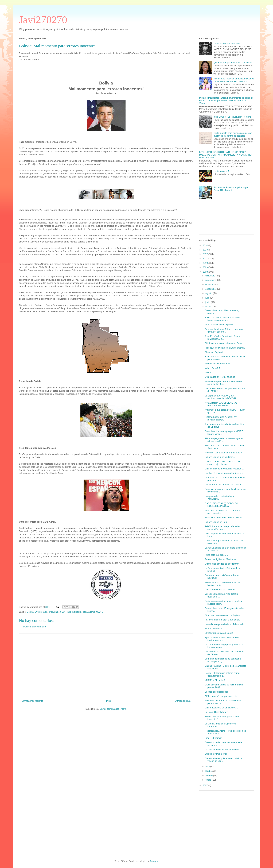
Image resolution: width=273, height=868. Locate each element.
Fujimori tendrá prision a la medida (222, 620)
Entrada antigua (182, 701)
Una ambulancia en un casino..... (221, 708)
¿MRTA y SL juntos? (215, 680)
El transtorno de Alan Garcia (219, 633)
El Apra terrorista (213, 629)
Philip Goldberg (74, 612)
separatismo (89, 612)
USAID (100, 612)
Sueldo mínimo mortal (216, 754)
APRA (208, 373)
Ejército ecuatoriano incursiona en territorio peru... (222, 639)
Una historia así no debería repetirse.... (224, 469)
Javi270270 (43, 20)
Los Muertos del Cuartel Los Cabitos (223, 485)
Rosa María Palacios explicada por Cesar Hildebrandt (231, 189)
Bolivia (30, 612)
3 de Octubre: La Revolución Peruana (232, 117)
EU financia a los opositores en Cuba (223, 343)
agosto (209, 293)
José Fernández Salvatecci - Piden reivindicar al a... (222, 337)
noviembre (211, 280)
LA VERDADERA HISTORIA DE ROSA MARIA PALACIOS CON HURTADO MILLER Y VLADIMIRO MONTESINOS (225, 155)
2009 (206, 267)
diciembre (211, 276)
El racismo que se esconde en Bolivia (224, 517)
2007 (206, 785)
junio (208, 302)
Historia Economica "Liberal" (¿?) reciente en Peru (221, 418)
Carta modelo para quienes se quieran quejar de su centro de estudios (233, 134)
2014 (206, 245)
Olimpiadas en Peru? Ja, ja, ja (220, 377)
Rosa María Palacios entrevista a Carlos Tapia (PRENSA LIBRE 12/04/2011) (234, 80)
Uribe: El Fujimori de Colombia (220, 590)
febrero (209, 775)
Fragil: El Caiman (213, 738)
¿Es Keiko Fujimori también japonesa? (233, 62)
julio (208, 298)
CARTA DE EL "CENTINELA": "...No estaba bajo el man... (223, 463)
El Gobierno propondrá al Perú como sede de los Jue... (223, 383)
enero (209, 780)
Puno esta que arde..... (216, 555)
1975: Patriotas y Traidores (227, 43)
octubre (210, 284)
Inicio (109, 701)
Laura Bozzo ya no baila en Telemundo (224, 624)
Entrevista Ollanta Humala (218, 364)
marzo (209, 771)
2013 (206, 250)
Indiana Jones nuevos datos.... (220, 457)
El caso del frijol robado (217, 692)
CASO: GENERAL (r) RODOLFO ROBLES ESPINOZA (221, 505)
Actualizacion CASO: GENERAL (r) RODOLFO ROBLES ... (222, 404)
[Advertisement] (106, 665)
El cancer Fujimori (214, 352)
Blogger (154, 861)
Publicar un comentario (35, 627)
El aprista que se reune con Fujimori (223, 615)
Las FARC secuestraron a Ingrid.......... (224, 473)
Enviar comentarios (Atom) (113, 709)
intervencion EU (57, 612)
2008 (206, 272)
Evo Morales (41, 612)
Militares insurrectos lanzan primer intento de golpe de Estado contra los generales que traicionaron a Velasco (226, 101)
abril (208, 767)
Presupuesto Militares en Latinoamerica (225, 348)
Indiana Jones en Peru (216, 522)
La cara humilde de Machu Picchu (222, 749)
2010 (206, 263)
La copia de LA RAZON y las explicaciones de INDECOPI (220, 397)
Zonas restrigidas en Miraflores (220, 559)
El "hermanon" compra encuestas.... (223, 696)
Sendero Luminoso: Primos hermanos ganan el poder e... (224, 331)
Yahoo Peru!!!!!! (212, 368)
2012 (206, 254)
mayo (208, 306)
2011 (206, 259)
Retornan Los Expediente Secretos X (223, 453)
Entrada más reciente (32, 701)
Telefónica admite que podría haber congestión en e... (223, 528)
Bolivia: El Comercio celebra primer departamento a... (222, 674)
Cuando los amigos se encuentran (222, 564)
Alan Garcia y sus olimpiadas (219, 325)
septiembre (211, 289)
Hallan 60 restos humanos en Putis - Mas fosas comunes (223, 319)
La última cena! (221, 171)
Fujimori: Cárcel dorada (217, 712)
